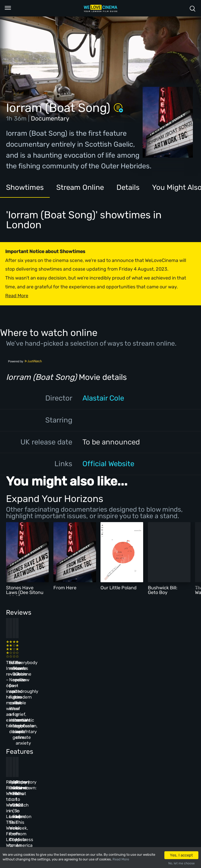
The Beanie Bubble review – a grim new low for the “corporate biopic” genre (114, 662)
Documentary (50, 118)
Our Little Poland (119, 588)
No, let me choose (182, 863)
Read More (121, 859)
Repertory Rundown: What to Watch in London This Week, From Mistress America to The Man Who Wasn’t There (158, 750)
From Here (65, 588)
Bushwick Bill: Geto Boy (163, 590)
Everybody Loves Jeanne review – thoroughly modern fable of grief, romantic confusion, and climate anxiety (157, 668)
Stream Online (80, 187)
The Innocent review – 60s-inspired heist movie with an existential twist (23, 662)
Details (128, 187)
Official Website (108, 464)
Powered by (25, 361)
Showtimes (25, 187)
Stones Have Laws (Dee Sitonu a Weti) (25, 592)
